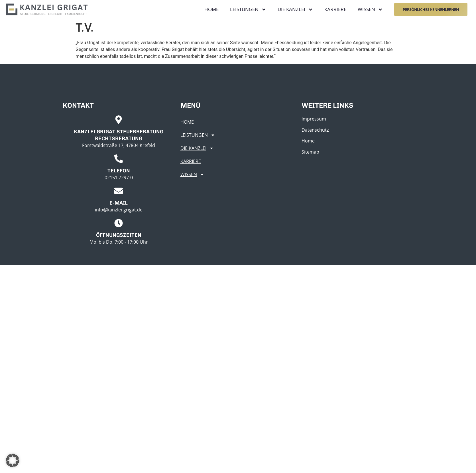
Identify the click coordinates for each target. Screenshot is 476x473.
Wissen (370, 10)
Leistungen (248, 10)
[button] (13, 460)
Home (211, 9)
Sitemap (310, 152)
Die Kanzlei (295, 10)
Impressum (314, 119)
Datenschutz (315, 130)
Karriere (335, 9)
